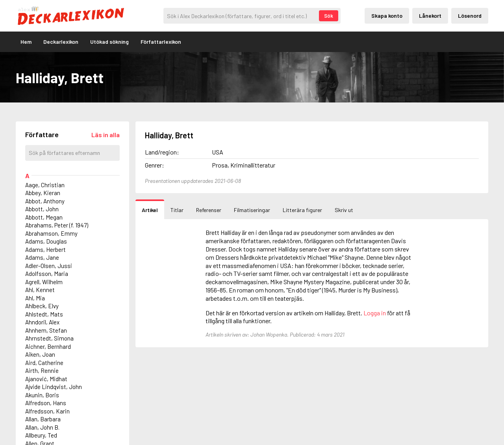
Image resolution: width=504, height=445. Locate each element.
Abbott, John (42, 209)
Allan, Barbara (43, 419)
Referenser (209, 210)
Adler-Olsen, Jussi (49, 266)
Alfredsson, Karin (47, 411)
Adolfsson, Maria (47, 274)
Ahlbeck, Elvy (42, 306)
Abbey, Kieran (43, 193)
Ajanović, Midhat (46, 379)
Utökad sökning (109, 42)
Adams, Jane (42, 257)
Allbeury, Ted (41, 435)
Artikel (150, 210)
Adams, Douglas (46, 241)
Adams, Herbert (45, 249)
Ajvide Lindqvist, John (54, 387)
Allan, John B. (42, 427)
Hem (26, 42)
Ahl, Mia (35, 298)
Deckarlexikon (61, 42)
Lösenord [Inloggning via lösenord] (470, 16)
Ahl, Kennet (40, 290)
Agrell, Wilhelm (44, 282)
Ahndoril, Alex (42, 322)
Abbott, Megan (44, 217)
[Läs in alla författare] (106, 135)
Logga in (375, 313)
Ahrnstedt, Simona (49, 338)
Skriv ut (344, 210)
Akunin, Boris (42, 395)
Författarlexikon (161, 42)
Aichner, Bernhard (48, 346)
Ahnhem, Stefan (46, 330)
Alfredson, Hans (46, 403)
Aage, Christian (45, 185)
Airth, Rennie (42, 371)
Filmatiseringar (252, 210)
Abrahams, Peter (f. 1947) (57, 225)
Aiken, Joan (40, 354)
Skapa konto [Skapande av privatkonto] (387, 16)
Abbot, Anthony (45, 201)
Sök (329, 16)
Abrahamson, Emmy (51, 233)
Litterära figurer (302, 210)
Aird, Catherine (44, 363)
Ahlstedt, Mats (44, 314)
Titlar (177, 210)
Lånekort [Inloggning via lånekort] (430, 16)
